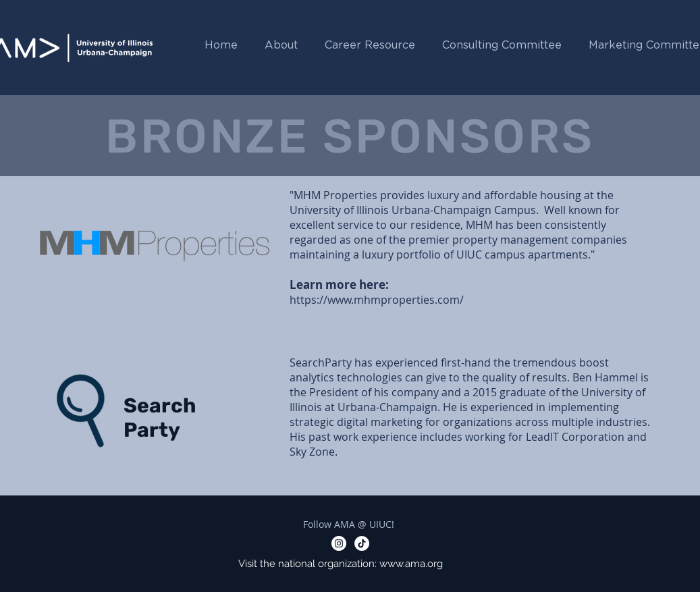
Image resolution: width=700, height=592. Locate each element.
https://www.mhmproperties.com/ (377, 300)
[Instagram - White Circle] (339, 543)
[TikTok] (362, 543)
